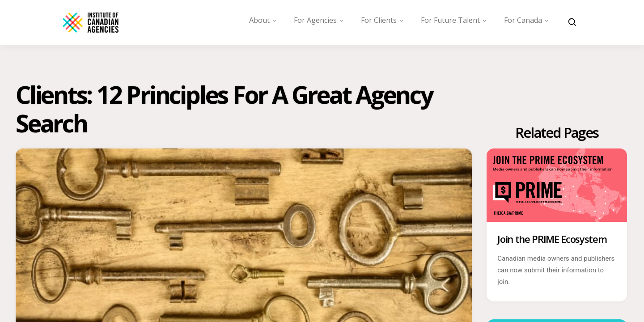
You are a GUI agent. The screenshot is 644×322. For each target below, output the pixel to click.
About (259, 20)
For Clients (379, 20)
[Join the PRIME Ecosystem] (557, 220)
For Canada (523, 20)
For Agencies (315, 20)
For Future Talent (450, 20)
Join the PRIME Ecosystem (552, 245)
